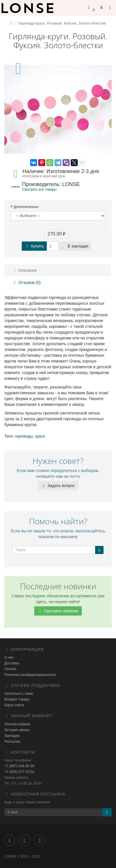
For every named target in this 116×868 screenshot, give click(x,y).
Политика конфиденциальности (30, 675)
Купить (34, 246)
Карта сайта (14, 705)
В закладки (75, 246)
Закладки (12, 736)
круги (40, 436)
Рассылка (12, 741)
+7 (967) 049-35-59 (19, 766)
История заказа (17, 730)
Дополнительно (26, 207)
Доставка (12, 663)
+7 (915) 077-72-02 (19, 772)
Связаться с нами (19, 694)
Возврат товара (17, 699)
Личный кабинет (17, 724)
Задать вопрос (58, 486)
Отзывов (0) (26, 282)
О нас (9, 657)
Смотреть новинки (58, 611)
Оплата (10, 669)
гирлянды (24, 436)
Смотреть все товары (39, 189)
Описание (24, 270)
